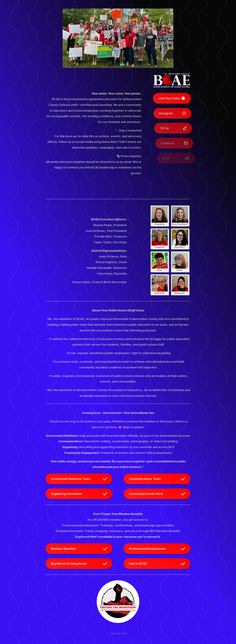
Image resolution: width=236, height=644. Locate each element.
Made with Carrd (118, 633)
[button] (177, 98)
